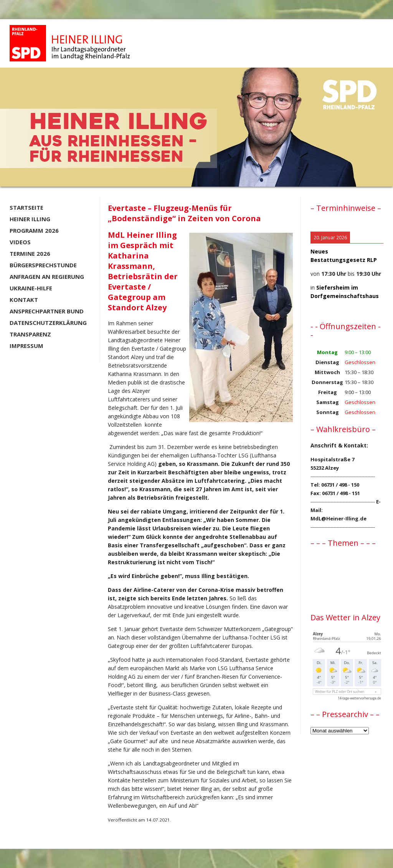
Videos (20, 242)
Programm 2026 (34, 230)
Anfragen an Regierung (47, 277)
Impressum (26, 346)
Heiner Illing (30, 219)
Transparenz (30, 334)
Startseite (26, 207)
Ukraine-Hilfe (31, 288)
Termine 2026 (30, 253)
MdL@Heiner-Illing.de (339, 518)
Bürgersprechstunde (43, 265)
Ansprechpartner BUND (47, 311)
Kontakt (24, 300)
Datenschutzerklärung (48, 323)
